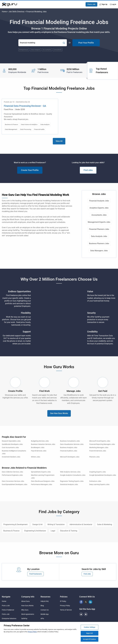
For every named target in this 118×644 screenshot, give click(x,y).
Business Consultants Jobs (70, 441)
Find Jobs (88, 170)
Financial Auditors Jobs (69, 451)
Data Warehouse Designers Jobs (43, 481)
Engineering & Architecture (35, 531)
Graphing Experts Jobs (98, 472)
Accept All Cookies (90, 639)
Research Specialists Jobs (11, 441)
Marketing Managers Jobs (99, 448)
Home (4, 12)
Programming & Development (15, 524)
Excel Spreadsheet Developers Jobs (15, 484)
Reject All (89, 633)
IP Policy (63, 601)
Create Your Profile (30, 170)
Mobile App (45, 614)
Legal (53, 531)
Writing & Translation (56, 524)
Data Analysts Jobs (99, 236)
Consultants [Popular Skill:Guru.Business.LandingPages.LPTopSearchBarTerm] (58, 50)
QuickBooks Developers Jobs (12, 444)
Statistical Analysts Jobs (69, 484)
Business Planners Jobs (99, 243)
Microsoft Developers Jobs (70, 457)
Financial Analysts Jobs (99, 201)
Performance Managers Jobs (42, 484)
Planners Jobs (94, 457)
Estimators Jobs (95, 481)
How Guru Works (27, 606)
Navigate (6, 597)
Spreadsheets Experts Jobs (41, 472)
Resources (45, 597)
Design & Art (37, 524)
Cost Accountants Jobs (10, 448)
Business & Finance (11, 531)
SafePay (24, 618)
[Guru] (9, 4)
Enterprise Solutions (9, 618)
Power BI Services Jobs (98, 451)
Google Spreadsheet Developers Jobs (103, 475)
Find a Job (6, 614)
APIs (42, 618)
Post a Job (91, 4)
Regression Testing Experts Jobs (72, 481)
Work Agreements (28, 614)
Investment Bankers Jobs (11, 457)
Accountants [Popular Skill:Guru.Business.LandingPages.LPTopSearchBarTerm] (47, 50)
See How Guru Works (59, 413)
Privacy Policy (65, 606)
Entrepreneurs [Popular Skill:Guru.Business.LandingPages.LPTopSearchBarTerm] (24, 50)
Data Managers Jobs (99, 251)
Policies (64, 597)
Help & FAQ (45, 601)
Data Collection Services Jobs (12, 472)
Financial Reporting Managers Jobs (102, 444)
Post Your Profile (86, 43)
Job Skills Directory (17, 12)
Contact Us (45, 610)
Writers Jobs (36, 457)
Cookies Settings (90, 627)
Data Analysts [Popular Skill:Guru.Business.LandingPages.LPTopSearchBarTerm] (36, 50)
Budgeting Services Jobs (40, 441)
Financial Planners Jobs (99, 229)
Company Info (28, 597)
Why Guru (25, 610)
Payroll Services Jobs (39, 451)
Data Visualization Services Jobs (72, 444)
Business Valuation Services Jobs (43, 444)
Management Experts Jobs (99, 222)
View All (59, 141)
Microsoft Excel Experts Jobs (100, 441)
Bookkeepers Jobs (38, 448)
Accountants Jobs (99, 215)
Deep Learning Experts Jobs (99, 484)
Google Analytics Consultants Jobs (73, 475)
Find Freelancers (36, 574)
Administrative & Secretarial (81, 524)
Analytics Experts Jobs (99, 208)
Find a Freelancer (8, 610)
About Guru (25, 601)
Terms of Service (66, 610)
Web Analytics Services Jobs (70, 472)
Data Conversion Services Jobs (13, 481)
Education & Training (69, 531)
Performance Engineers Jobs (12, 475)
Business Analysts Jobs (69, 448)
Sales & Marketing (105, 524)
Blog (42, 606)
